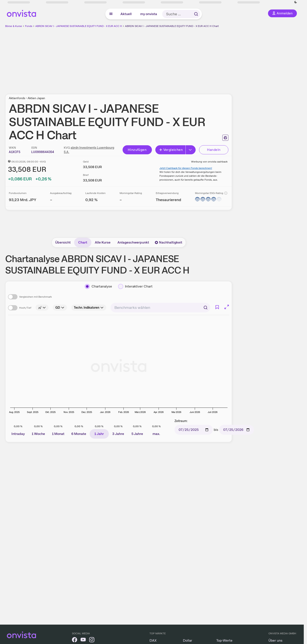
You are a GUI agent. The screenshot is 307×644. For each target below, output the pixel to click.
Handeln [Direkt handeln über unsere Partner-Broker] (214, 150)
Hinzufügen (137, 150)
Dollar (188, 640)
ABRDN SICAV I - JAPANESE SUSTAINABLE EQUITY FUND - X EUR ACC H (79, 26)
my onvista (149, 14)
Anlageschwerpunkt (133, 242)
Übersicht (63, 242)
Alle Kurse (103, 242)
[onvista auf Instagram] (92, 640)
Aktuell (126, 14)
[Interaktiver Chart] (135, 286)
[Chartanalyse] (98, 286)
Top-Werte (224, 640)
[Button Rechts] (191, 150)
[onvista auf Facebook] (75, 640)
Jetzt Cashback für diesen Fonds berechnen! (186, 168)
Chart (83, 242)
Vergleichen (171, 150)
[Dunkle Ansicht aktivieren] (296, 2)
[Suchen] (206, 308)
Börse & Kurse (14, 26)
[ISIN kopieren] (43, 152)
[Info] (226, 193)
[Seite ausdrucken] (225, 138)
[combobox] (160, 308)
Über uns (275, 640)
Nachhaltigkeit (168, 242)
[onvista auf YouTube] (83, 640)
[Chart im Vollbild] (227, 307)
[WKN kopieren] (15, 152)
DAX (153, 640)
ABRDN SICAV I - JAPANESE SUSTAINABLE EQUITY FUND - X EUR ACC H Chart (172, 26)
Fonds (29, 26)
